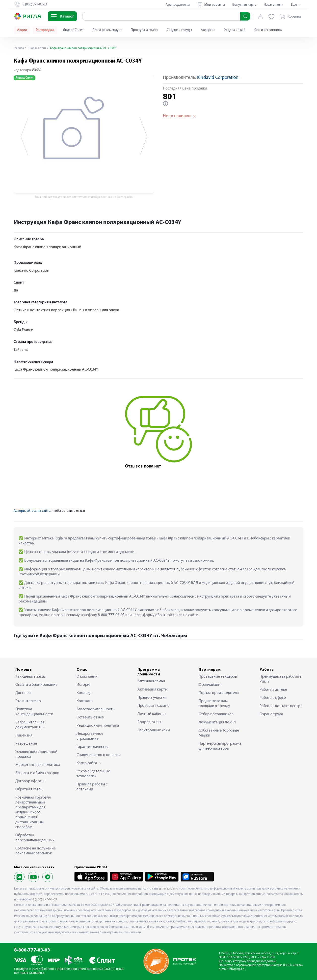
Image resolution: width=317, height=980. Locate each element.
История (84, 685)
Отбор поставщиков (216, 714)
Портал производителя (219, 693)
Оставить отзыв (90, 717)
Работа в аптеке (273, 690)
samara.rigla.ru (168, 889)
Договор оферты (30, 781)
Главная (20, 48)
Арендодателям (178, 5)
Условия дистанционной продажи (36, 754)
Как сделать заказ (31, 677)
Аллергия (208, 30)
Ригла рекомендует (107, 30)
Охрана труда (271, 714)
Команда (84, 693)
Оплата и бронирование (36, 685)
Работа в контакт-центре (281, 706)
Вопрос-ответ (149, 722)
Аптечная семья (151, 681)
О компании (87, 677)
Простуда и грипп (144, 30)
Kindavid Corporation (218, 78)
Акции (22, 30)
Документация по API (217, 722)
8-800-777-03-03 (32, 950)
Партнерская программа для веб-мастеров (220, 746)
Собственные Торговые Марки (219, 733)
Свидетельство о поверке (99, 755)
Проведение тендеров (218, 677)
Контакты (85, 701)
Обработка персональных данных (35, 838)
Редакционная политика (98, 726)
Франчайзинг (210, 685)
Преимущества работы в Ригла (281, 679)
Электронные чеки (154, 730)
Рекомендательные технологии (93, 774)
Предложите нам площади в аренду (214, 704)
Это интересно (28, 701)
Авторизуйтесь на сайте (32, 511)
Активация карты (153, 690)
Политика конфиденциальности (34, 712)
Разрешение (26, 744)
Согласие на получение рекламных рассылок (36, 851)
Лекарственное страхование (90, 736)
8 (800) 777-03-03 (45, 900)
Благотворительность (95, 709)
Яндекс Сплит (73, 30)
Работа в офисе (273, 698)
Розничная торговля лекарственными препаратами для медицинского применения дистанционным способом (33, 812)
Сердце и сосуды (179, 30)
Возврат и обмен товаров (37, 773)
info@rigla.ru (237, 969)
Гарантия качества (92, 747)
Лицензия (24, 735)
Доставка (23, 693)
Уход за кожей (235, 30)
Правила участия (152, 698)
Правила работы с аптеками (92, 787)
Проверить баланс (153, 706)
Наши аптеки (274, 5)
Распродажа (45, 30)
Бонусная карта (244, 5)
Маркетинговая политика (38, 765)
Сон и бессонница (268, 30)
